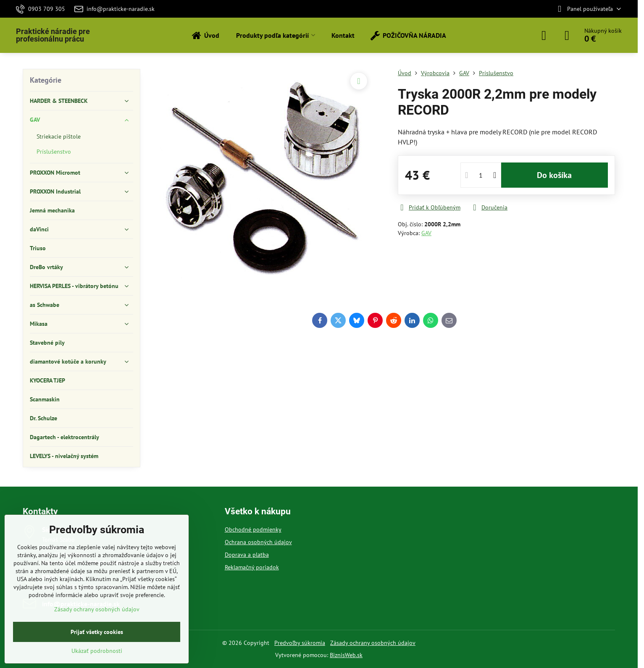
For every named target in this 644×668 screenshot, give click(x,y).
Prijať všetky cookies (97, 632)
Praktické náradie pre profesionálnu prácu (53, 35)
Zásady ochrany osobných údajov (373, 643)
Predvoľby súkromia (300, 643)
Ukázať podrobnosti (97, 651)
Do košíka (554, 175)
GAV (426, 233)
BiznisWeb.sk (346, 655)
